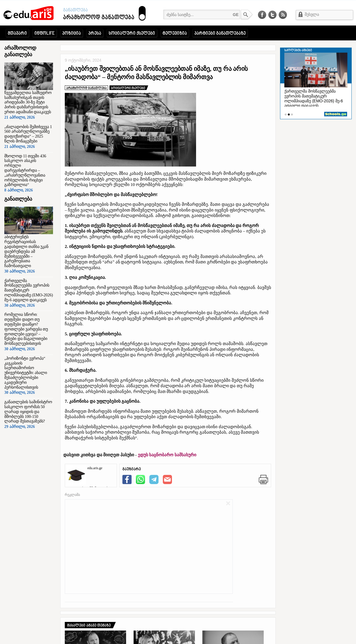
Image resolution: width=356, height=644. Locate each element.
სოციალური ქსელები (132, 34)
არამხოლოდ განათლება (81, 18)
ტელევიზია (175, 34)
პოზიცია (72, 34)
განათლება (75, 10)
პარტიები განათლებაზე (220, 34)
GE (236, 15)
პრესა (95, 34)
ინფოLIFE (45, 34)
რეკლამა (72, 495)
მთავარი (17, 34)
